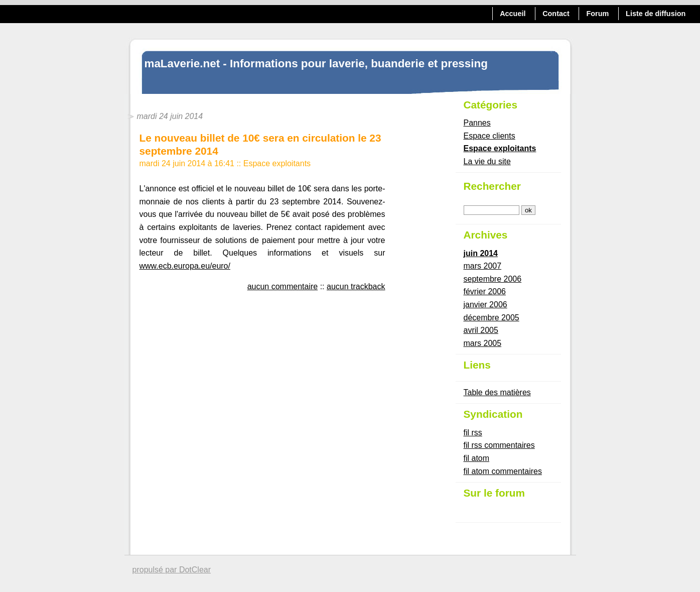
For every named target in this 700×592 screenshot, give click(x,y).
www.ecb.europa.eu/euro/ (185, 266)
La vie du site (487, 161)
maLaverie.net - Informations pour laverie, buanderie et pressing (316, 64)
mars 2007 (483, 266)
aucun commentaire (283, 286)
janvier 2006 (485, 305)
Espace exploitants (277, 163)
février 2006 (485, 291)
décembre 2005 (492, 318)
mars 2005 (483, 343)
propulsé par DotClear (172, 570)
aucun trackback (356, 286)
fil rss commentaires (499, 445)
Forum (598, 14)
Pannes (477, 123)
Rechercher (492, 186)
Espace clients (489, 136)
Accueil (513, 14)
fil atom (477, 458)
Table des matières (497, 392)
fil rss (473, 433)
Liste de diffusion (656, 14)
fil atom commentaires (503, 471)
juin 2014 (481, 253)
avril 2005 (481, 330)
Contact (556, 14)
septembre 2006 (493, 279)
